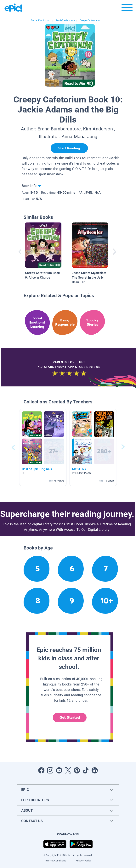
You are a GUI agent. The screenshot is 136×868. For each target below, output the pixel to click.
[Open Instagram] (50, 770)
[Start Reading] (69, 148)
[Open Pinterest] (77, 770)
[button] (43, 448)
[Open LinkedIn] (95, 770)
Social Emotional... (41, 20)
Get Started (70, 717)
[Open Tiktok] (86, 770)
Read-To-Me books (65, 20)
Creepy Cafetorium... (91, 20)
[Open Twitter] (68, 770)
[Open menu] (127, 9)
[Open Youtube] (59, 770)
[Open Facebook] (41, 770)
